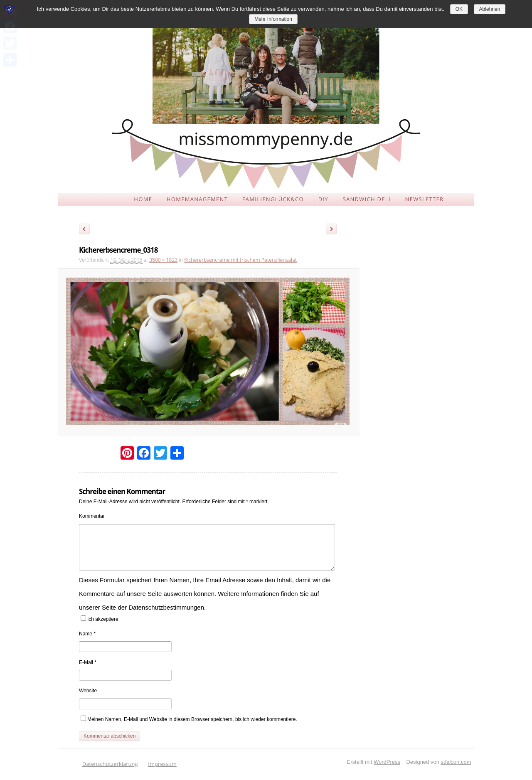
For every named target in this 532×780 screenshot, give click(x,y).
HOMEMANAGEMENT (197, 199)
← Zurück (84, 230)
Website (88, 691)
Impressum (162, 764)
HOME (143, 199)
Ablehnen (490, 9)
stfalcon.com (456, 762)
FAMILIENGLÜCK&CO (273, 199)
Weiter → (334, 230)
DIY (323, 199)
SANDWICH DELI (367, 199)
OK (459, 9)
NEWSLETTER (425, 199)
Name (87, 634)
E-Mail (88, 662)
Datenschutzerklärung (110, 764)
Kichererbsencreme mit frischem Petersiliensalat (240, 260)
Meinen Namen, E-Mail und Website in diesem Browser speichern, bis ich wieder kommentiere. (192, 719)
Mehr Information (273, 19)
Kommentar (92, 516)
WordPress (387, 762)
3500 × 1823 (163, 260)
